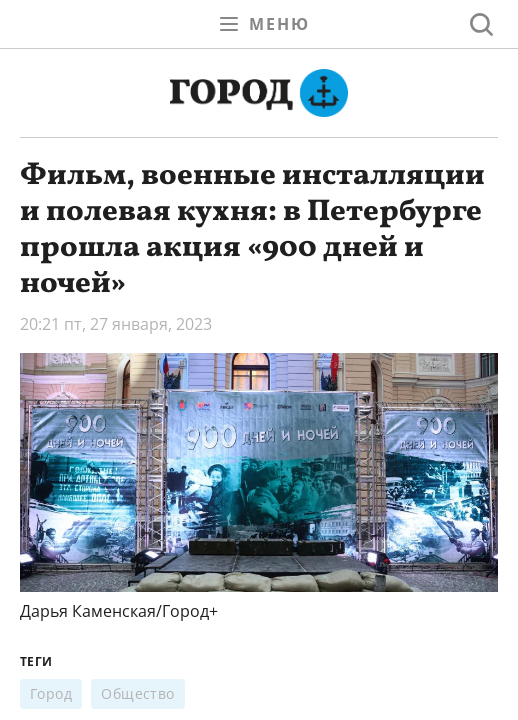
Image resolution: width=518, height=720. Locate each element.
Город (51, 693)
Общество (138, 693)
